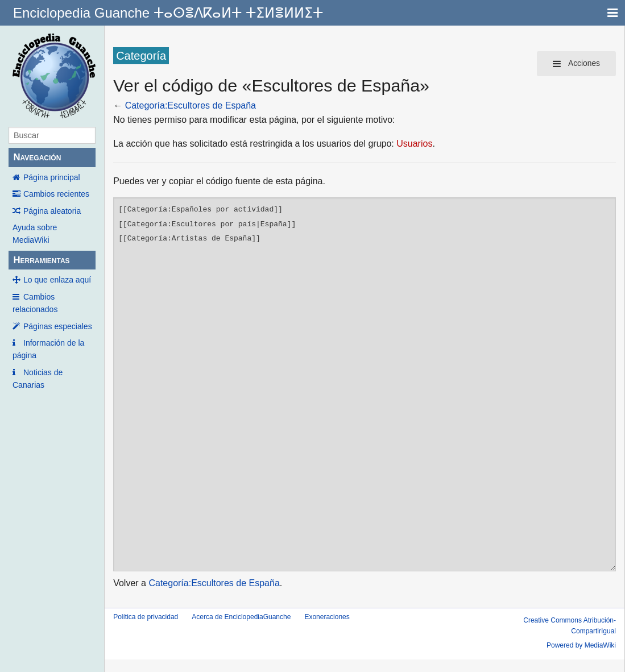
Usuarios (414, 144)
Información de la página (48, 349)
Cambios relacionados (35, 303)
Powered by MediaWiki (581, 645)
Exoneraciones (327, 617)
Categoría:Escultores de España (191, 105)
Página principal (52, 177)
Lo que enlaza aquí (57, 280)
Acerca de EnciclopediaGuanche (241, 617)
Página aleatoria (52, 211)
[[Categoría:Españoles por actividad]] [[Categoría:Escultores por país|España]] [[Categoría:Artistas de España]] (365, 384)
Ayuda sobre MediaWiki (35, 234)
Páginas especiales (58, 326)
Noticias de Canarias (38, 379)
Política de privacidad (146, 617)
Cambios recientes (56, 194)
